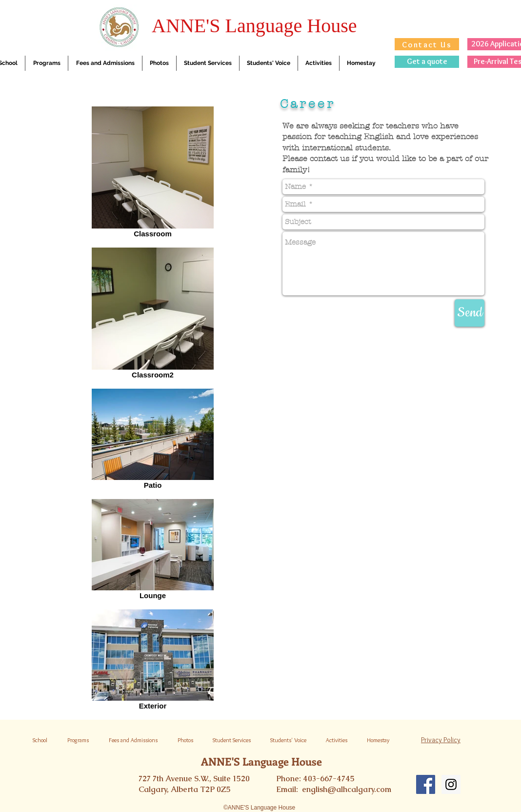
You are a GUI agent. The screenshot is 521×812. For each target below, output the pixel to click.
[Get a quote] (427, 62)
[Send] (470, 313)
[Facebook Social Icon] (426, 784)
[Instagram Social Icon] (451, 784)
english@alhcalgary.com (347, 789)
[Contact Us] (427, 44)
